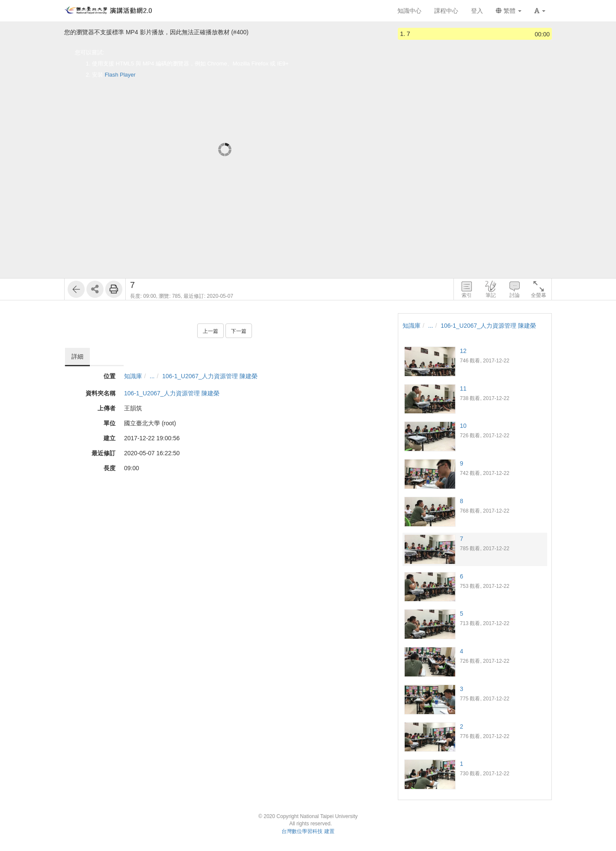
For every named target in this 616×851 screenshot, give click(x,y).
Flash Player (120, 75)
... (152, 376)
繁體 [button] (509, 11)
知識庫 (133, 376)
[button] (540, 11)
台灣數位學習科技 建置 (308, 831)
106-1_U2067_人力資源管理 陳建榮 (210, 376)
